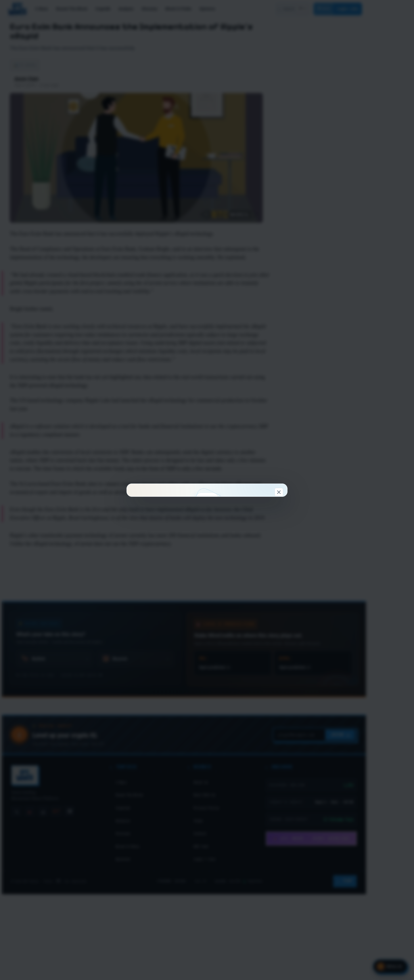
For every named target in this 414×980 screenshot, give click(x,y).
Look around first (243, 568)
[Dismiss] (279, 380)
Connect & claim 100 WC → (170, 568)
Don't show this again (207, 598)
